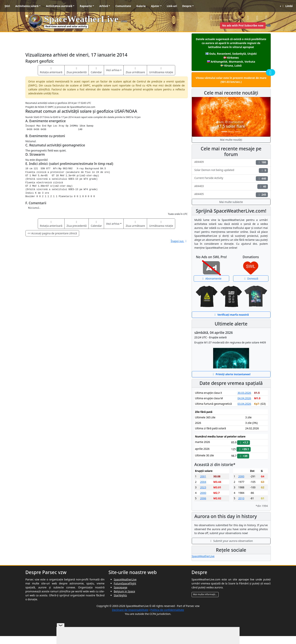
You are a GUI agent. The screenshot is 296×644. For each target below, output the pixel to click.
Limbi (287, 6)
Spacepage (121, 587)
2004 (203, 482)
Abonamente (211, 278)
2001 (203, 476)
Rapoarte (86, 6)
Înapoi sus (179, 241)
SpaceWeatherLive (203, 556)
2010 (241, 498)
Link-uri (172, 6)
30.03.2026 (244, 393)
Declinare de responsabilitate (130, 610)
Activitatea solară (27, 6)
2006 (203, 498)
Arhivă (104, 6)
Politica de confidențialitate (167, 610)
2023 (203, 487)
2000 (203, 493)
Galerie (141, 6)
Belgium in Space (124, 591)
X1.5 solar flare (231, 126)
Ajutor (155, 6)
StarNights (120, 595)
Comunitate (123, 6)
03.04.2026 (244, 404)
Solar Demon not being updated (231, 171)
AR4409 (231, 162)
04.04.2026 (244, 398)
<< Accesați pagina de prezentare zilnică (52, 233)
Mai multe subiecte (231, 202)
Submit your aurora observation (231, 541)
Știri (7, 6)
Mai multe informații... (205, 594)
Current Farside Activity (231, 178)
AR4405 (231, 195)
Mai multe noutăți (231, 140)
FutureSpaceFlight (125, 583)
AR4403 (231, 187)
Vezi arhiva (113, 70)
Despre (187, 6)
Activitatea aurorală (59, 6)
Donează (251, 278)
